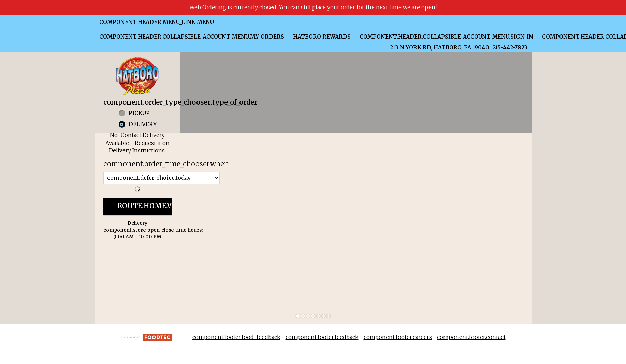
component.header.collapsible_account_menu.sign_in (446, 37)
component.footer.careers (398, 337)
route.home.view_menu (164, 206)
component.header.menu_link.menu (157, 22)
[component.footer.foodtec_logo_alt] (146, 337)
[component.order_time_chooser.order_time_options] (162, 178)
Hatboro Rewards (322, 37)
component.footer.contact (471, 337)
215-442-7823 (510, 47)
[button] (137, 76)
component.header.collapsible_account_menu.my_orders (192, 37)
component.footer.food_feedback (236, 337)
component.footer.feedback (322, 337)
